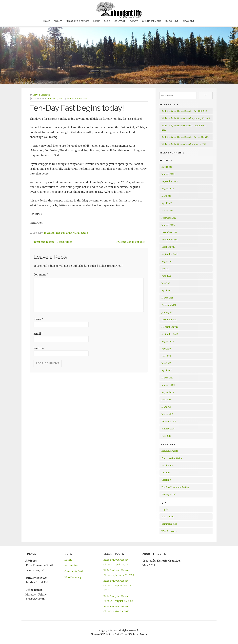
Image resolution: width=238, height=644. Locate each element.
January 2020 (168, 385)
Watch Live (172, 21)
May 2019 (166, 407)
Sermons (166, 472)
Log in (165, 509)
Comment (41, 274)
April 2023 (167, 167)
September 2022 (170, 181)
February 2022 (169, 218)
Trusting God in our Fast (130, 242)
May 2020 (166, 363)
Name (38, 319)
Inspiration (167, 465)
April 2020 (167, 370)
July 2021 (166, 269)
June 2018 (166, 436)
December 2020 (169, 320)
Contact (120, 21)
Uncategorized (169, 494)
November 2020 (170, 327)
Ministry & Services (78, 21)
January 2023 (168, 174)
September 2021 (170, 254)
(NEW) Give (188, 21)
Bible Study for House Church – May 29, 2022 (184, 144)
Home (47, 21)
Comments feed (169, 524)
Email (38, 334)
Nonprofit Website (101, 634)
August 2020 (168, 341)
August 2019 (168, 392)
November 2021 (170, 240)
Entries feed (168, 517)
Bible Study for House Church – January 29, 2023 (186, 118)
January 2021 (168, 312)
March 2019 (167, 414)
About (58, 21)
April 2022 (167, 203)
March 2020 (167, 378)
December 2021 (169, 232)
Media (97, 21)
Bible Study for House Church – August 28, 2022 (185, 137)
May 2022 (166, 196)
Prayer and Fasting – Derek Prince (52, 242)
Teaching (49, 233)
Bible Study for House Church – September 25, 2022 (117, 585)
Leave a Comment (41, 95)
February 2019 (169, 421)
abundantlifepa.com (77, 99)
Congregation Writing (173, 458)
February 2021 (169, 305)
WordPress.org (169, 531)
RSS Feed (133, 634)
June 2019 (166, 399)
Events (134, 21)
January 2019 (168, 429)
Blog (107, 21)
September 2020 (170, 334)
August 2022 (168, 189)
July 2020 (166, 349)
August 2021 (168, 261)
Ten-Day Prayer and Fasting (72, 233)
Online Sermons (152, 21)
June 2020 (166, 356)
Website (39, 348)
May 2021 (166, 283)
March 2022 (167, 210)
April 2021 (167, 290)
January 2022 (168, 225)
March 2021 (167, 298)
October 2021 (168, 247)
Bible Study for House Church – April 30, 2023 (184, 111)
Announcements (170, 451)
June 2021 (166, 276)
